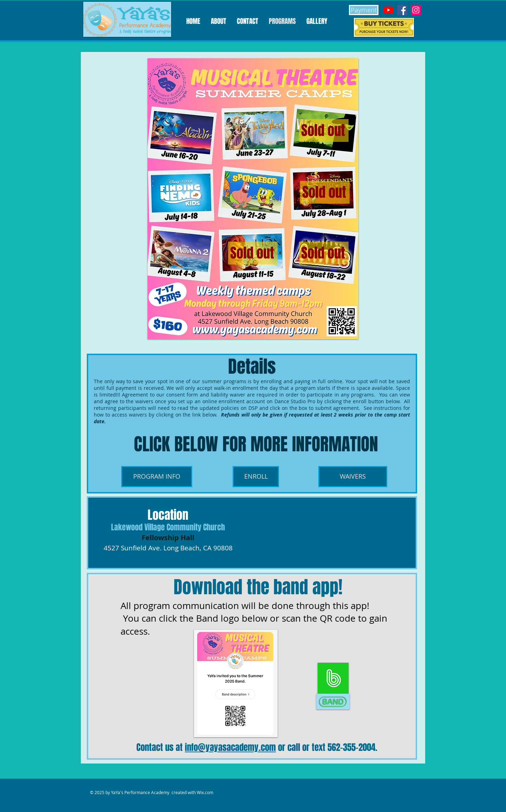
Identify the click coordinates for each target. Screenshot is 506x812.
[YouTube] (388, 10)
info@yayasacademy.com (230, 747)
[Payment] (364, 10)
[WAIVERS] (353, 477)
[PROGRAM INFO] (157, 477)
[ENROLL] (256, 477)
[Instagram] (416, 10)
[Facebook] (402, 10)
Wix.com (205, 792)
